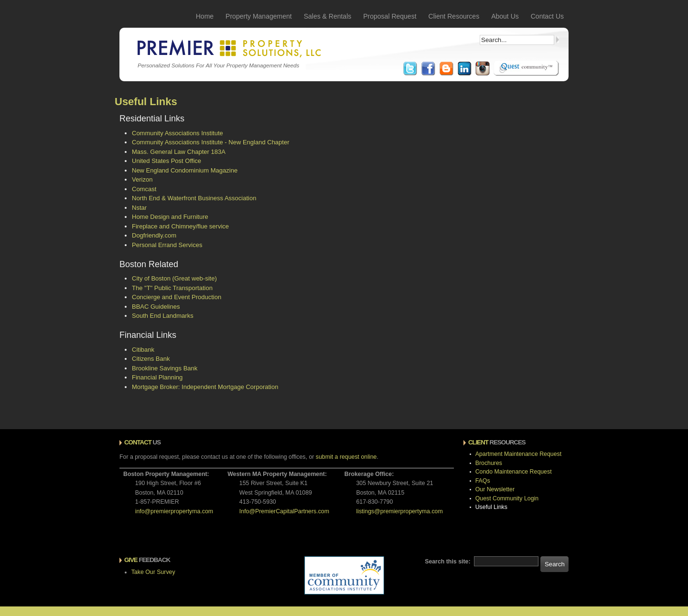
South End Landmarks (163, 316)
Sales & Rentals (328, 16)
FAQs (483, 481)
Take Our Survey (153, 572)
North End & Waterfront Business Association (194, 198)
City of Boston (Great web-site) (174, 278)
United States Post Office (167, 161)
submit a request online (346, 457)
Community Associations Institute (177, 133)
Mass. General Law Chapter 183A (179, 152)
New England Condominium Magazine (185, 170)
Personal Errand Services (167, 245)
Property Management (259, 16)
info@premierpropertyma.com (174, 511)
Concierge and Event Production (177, 297)
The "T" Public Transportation (172, 288)
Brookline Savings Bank (165, 368)
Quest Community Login (507, 498)
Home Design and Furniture (170, 217)
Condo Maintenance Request (514, 472)
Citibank (143, 350)
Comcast (144, 189)
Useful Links (491, 507)
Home (205, 16)
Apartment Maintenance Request (518, 454)
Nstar (139, 208)
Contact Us (547, 16)
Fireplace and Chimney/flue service (180, 226)
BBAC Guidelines (156, 307)
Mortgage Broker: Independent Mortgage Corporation (205, 387)
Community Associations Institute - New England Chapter (211, 142)
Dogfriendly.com (154, 235)
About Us (505, 16)
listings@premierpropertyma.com (399, 511)
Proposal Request (390, 16)
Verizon (142, 179)
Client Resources (454, 16)
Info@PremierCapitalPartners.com (284, 511)
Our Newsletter (495, 489)
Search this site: (448, 562)
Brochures (489, 463)
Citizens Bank (151, 359)
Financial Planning (157, 377)
